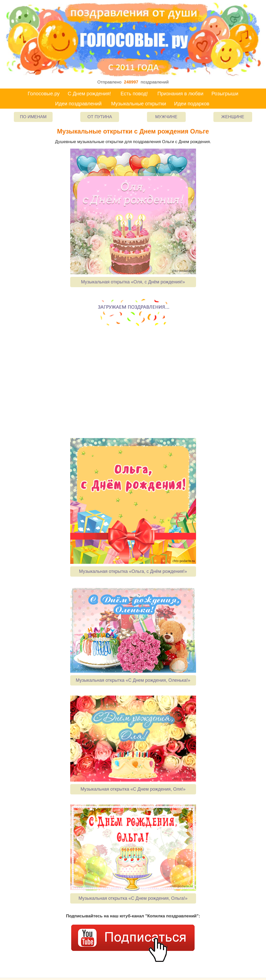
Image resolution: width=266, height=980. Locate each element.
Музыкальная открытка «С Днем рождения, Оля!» (133, 789)
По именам (33, 117)
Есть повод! (134, 94)
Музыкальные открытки (139, 104)
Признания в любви (180, 94)
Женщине (233, 117)
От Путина (100, 117)
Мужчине (166, 117)
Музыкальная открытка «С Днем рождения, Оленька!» (133, 680)
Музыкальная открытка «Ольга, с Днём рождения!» (133, 571)
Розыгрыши (225, 94)
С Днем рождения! (89, 94)
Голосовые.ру (44, 94)
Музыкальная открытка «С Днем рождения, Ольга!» (133, 898)
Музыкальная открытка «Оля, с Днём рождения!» (133, 282)
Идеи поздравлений (78, 104)
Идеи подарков (192, 104)
